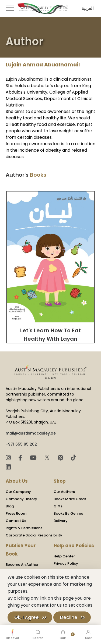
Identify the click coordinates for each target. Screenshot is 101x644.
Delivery (61, 521)
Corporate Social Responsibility (34, 535)
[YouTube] (34, 458)
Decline (69, 617)
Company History (21, 499)
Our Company (18, 492)
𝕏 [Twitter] (48, 458)
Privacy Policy (66, 563)
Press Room (16, 513)
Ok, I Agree (27, 617)
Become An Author (22, 565)
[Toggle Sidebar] (9, 8)
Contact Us (16, 521)
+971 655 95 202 (21, 444)
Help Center (64, 556)
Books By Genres (68, 513)
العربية (86, 8)
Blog (10, 506)
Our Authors (64, 492)
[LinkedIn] (8, 467)
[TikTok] (73, 458)
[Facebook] (21, 458)
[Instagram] (9, 458)
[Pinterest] (61, 458)
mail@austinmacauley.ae (31, 433)
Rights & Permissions (24, 528)
